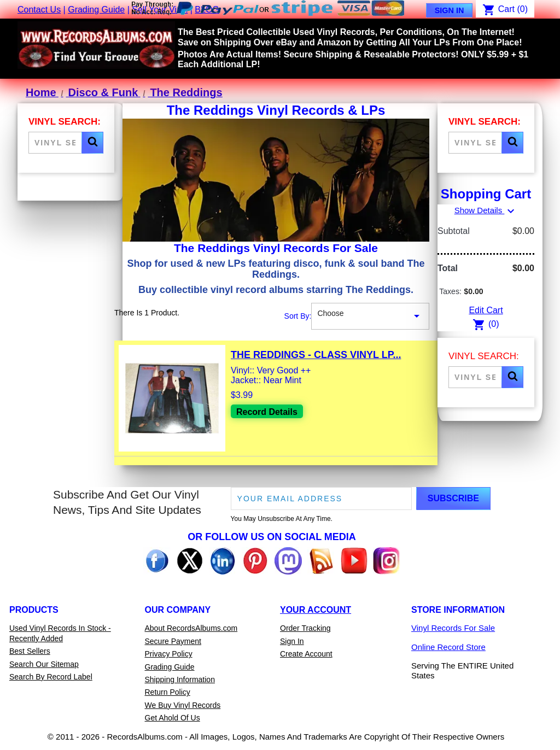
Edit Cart (486, 310)
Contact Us (39, 10)
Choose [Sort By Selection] (370, 317)
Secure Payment (173, 641)
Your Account (316, 610)
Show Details (486, 210)
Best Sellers (30, 651)
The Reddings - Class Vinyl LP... (316, 355)
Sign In (450, 10)
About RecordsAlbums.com (191, 628)
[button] (92, 143)
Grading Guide (96, 10)
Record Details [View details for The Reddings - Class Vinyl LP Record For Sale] (267, 412)
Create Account (306, 654)
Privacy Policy (169, 654)
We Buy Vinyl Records (183, 705)
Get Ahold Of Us (173, 718)
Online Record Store (448, 647)
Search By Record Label (51, 677)
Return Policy (168, 692)
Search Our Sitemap (44, 664)
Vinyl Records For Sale (453, 628)
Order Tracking (305, 628)
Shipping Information (180, 679)
